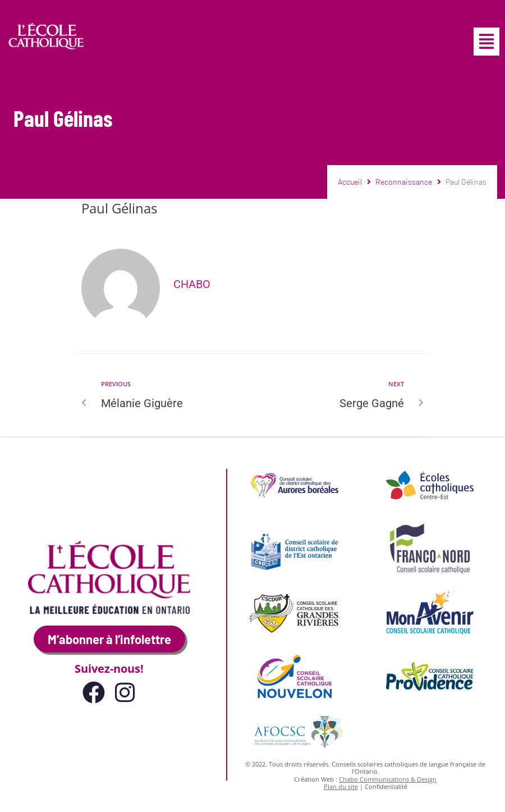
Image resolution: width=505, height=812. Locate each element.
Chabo (192, 284)
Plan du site (341, 786)
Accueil (350, 182)
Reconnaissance (404, 182)
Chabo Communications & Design (388, 779)
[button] (486, 42)
